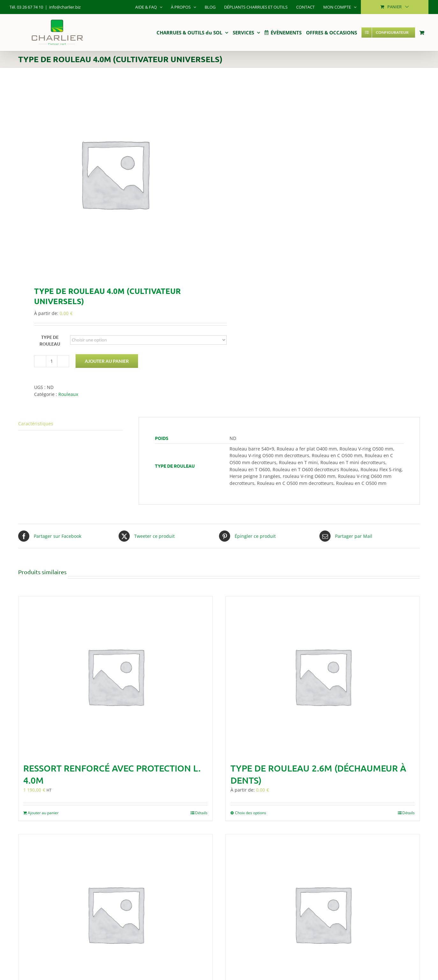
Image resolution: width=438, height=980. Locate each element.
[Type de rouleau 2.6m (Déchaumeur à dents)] (323, 676)
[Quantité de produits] (52, 361)
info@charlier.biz (65, 7)
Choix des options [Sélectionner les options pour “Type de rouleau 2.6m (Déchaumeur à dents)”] (251, 813)
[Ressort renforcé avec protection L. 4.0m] (115, 676)
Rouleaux (68, 394)
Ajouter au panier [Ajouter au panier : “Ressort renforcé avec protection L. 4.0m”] (43, 813)
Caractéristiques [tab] (36, 424)
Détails (201, 813)
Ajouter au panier (107, 361)
